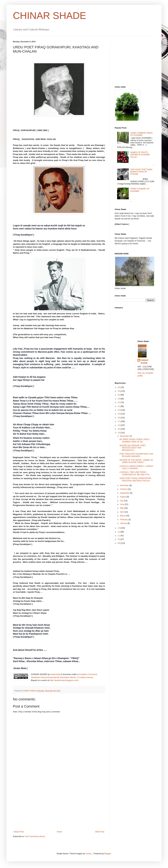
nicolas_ (89, 854)
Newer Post (19, 832)
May (122, 508)
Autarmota (55, 674)
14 (119, 433)
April (122, 512)
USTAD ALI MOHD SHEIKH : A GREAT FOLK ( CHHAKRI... (136, 467)
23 (119, 399)
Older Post (100, 832)
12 (119, 532)
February (124, 520)
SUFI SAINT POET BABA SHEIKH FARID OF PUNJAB (141, 172)
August (123, 497)
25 (119, 391)
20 (119, 410)
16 (119, 425)
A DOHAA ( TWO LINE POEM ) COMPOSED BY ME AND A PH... (135, 473)
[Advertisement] (59, 806)
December (125, 436)
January (124, 523)
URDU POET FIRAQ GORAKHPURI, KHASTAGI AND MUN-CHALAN (136, 479)
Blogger (108, 854)
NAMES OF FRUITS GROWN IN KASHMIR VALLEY (140, 155)
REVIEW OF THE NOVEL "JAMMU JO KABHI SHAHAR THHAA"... (136, 461)
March (123, 516)
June (122, 504)
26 (119, 387)
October (124, 489)
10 (119, 539)
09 (119, 543)
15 (119, 429)
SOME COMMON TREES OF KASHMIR (142, 134)
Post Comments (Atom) (35, 836)
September (125, 493)
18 (119, 418)
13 (119, 528)
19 (119, 414)
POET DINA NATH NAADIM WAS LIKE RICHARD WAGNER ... (136, 455)
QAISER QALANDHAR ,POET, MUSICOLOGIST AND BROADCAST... (133, 448)
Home (59, 832)
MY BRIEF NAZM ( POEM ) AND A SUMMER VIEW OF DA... (134, 440)
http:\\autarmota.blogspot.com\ (64, 680)
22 (119, 402)
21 (119, 406)
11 (119, 536)
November (125, 485)
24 (119, 395)
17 (119, 421)
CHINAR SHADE (50, 16)
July (122, 501)
